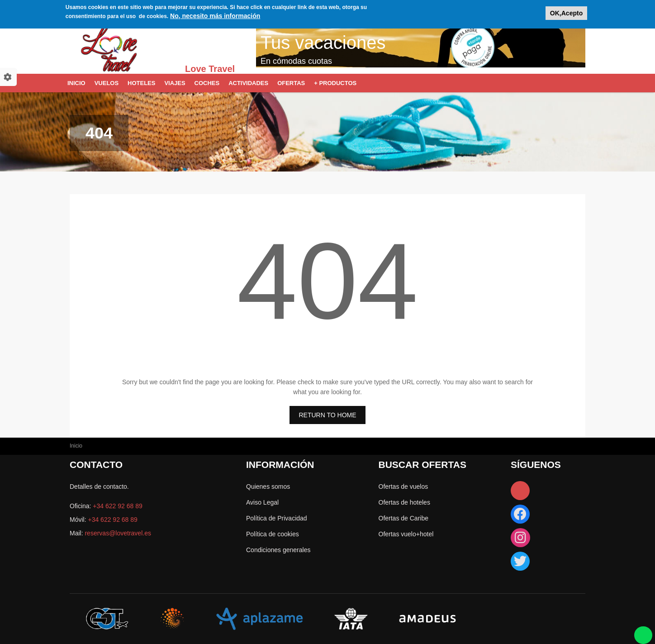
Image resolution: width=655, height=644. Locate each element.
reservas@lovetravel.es (118, 533)
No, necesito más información (215, 14)
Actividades (248, 83)
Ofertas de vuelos (403, 487)
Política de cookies (273, 534)
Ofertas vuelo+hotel (406, 534)
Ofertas (291, 83)
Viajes (175, 83)
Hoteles (141, 83)
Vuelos (107, 83)
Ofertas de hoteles (404, 502)
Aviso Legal (262, 502)
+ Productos (335, 83)
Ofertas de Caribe (404, 518)
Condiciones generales (278, 550)
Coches (207, 83)
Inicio (76, 83)
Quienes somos (268, 487)
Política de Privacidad (277, 518)
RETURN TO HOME (327, 415)
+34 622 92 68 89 (117, 506)
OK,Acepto (566, 11)
